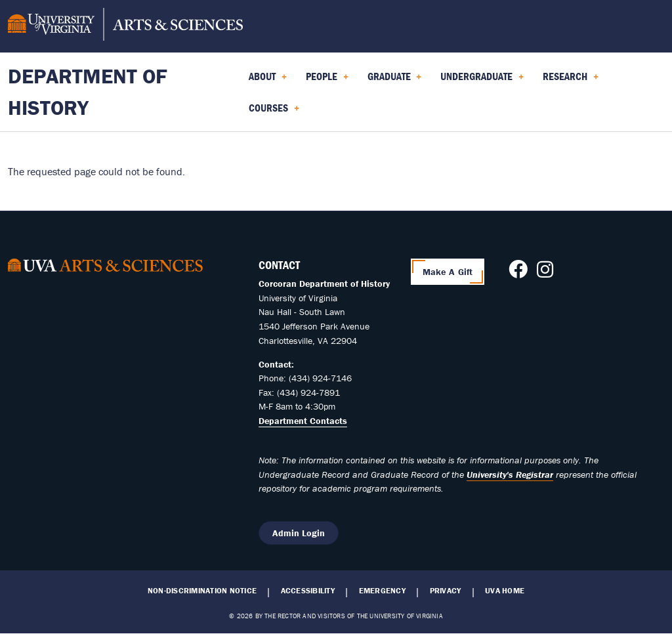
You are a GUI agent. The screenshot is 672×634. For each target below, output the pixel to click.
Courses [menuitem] (274, 112)
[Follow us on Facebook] (518, 273)
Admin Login (299, 533)
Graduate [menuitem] (395, 81)
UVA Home (505, 591)
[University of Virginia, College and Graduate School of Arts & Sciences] (125, 26)
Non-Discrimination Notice (202, 591)
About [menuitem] (268, 81)
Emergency (382, 591)
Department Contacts (303, 421)
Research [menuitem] (571, 81)
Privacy (446, 591)
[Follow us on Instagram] (545, 273)
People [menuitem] (327, 81)
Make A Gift (448, 272)
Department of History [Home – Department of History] (88, 92)
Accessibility (308, 591)
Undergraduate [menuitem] (482, 81)
